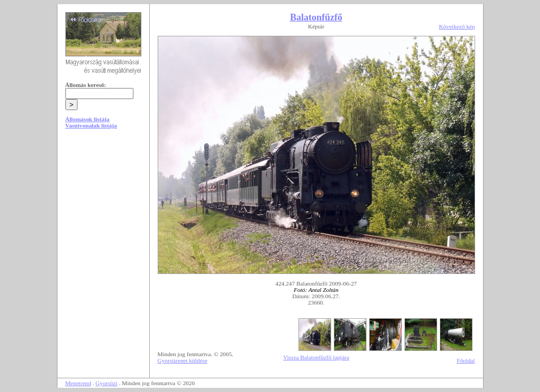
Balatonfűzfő (316, 17)
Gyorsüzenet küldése (183, 360)
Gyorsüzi (107, 383)
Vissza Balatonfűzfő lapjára (316, 357)
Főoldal (466, 360)
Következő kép (457, 26)
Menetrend (78, 383)
